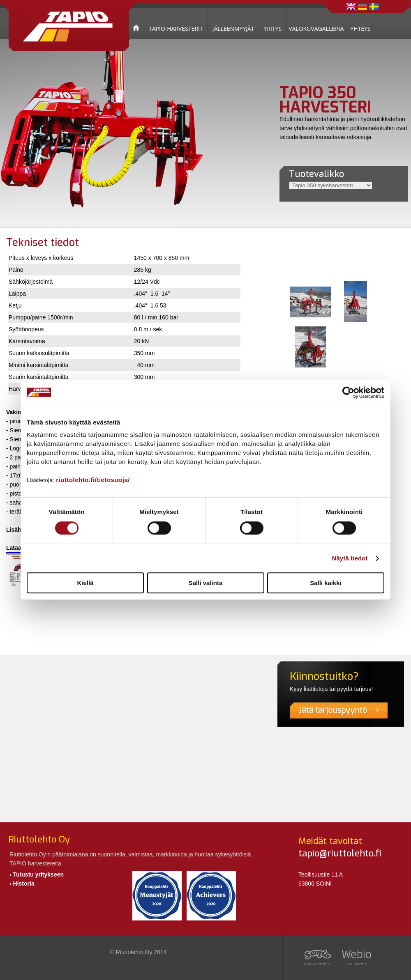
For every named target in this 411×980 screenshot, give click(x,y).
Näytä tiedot (350, 558)
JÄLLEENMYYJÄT (233, 29)
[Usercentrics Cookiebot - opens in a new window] (348, 392)
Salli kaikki (326, 583)
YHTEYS (360, 29)
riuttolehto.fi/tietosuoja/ (93, 480)
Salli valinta (206, 583)
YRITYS (273, 29)
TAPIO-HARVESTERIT (176, 29)
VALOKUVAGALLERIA (316, 29)
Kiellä (85, 583)
